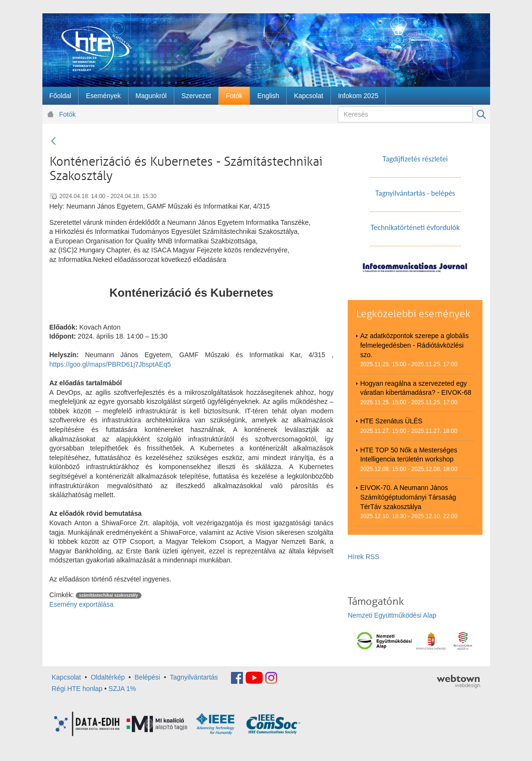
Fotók (67, 114)
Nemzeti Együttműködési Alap (392, 615)
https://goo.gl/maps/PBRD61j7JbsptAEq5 (110, 364)
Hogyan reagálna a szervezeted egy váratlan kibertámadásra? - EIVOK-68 (416, 388)
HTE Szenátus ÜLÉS (391, 421)
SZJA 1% (122, 689)
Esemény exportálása (82, 604)
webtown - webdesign (458, 681)
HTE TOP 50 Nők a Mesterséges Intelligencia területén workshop (409, 455)
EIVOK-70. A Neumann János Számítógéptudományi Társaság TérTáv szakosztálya (408, 497)
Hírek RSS (363, 557)
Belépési (148, 677)
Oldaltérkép (108, 677)
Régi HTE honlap (77, 689)
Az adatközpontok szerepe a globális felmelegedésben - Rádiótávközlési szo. (414, 345)
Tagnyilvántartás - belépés (415, 193)
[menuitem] (60, 96)
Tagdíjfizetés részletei (415, 159)
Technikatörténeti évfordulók (415, 227)
